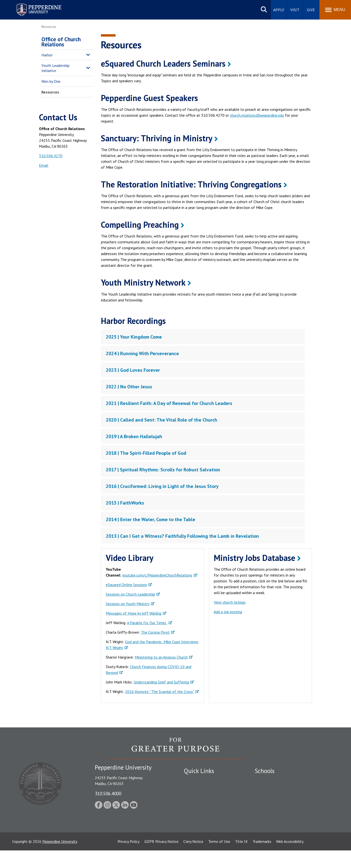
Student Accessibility (201, 788)
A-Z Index (192, 822)
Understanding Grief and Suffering (161, 682)
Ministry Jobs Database (254, 558)
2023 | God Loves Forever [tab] (133, 370)
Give (311, 10)
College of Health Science (276, 822)
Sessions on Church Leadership (130, 594)
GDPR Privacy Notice (161, 859)
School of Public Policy (273, 814)
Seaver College (267, 780)
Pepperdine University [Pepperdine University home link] (33, 5)
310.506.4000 (108, 793)
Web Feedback (196, 839)
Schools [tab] (265, 771)
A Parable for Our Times (147, 623)
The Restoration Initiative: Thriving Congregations (191, 184)
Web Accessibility (290, 859)
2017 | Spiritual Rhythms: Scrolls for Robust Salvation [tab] (163, 470)
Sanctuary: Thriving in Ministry (157, 138)
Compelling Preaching (140, 225)
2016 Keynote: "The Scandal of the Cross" (160, 692)
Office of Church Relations (61, 42)
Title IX (241, 859)
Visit (295, 10)
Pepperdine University (60, 859)
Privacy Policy (128, 859)
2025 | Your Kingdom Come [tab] (134, 337)
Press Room (194, 831)
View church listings (230, 602)
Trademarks (262, 859)
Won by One (51, 81)
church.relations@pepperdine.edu (257, 115)
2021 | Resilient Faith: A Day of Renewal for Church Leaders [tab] (169, 403)
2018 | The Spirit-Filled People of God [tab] (146, 453)
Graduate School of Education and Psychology (293, 806)
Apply (279, 10)
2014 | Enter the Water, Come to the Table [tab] (151, 519)
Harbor (47, 55)
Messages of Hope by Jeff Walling (134, 613)
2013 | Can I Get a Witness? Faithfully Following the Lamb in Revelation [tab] (182, 536)
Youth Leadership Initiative (55, 68)
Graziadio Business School (276, 797)
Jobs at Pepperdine (199, 806)
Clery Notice (193, 859)
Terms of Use (219, 859)
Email (44, 165)
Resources (50, 92)
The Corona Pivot (155, 632)
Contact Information (201, 814)
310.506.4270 (51, 156)
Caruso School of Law (273, 788)
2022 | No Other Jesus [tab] (129, 387)
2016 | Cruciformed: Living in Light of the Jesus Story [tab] (162, 486)
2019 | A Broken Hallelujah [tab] (134, 436)
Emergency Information (203, 797)
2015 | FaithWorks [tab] (125, 503)
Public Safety (195, 780)
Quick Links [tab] (199, 771)
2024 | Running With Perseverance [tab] (142, 353)
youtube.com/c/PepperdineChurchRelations (157, 575)
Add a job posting (228, 612)
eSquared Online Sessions (126, 585)
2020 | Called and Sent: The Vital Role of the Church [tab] (161, 420)
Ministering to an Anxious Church (161, 657)
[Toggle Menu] (335, 10)
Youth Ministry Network (143, 282)
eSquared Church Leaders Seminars (163, 63)
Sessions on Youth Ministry (128, 604)
